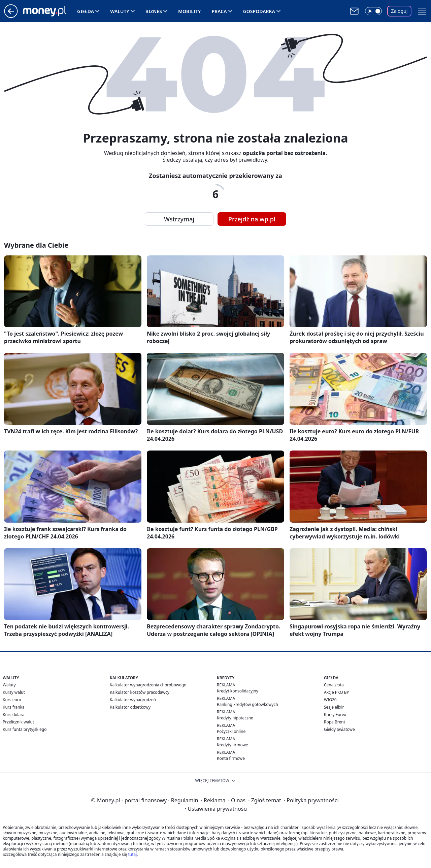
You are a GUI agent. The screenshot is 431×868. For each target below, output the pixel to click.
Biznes (154, 11)
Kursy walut (14, 692)
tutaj (132, 854)
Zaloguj (400, 11)
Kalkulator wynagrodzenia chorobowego (148, 685)
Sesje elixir (334, 707)
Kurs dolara (14, 715)
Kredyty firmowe (233, 745)
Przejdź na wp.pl (252, 219)
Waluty (120, 11)
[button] (422, 11)
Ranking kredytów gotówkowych (247, 704)
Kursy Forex (335, 715)
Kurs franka (14, 707)
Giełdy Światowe (339, 729)
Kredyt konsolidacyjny (238, 691)
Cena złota (334, 685)
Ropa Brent (335, 722)
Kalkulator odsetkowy (130, 707)
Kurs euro (12, 700)
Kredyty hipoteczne (235, 718)
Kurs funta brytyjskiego (25, 729)
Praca (219, 11)
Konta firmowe (231, 758)
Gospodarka (259, 11)
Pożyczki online (231, 731)
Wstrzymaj (179, 219)
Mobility (190, 11)
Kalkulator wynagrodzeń (133, 700)
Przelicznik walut (18, 722)
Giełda (86, 11)
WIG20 (330, 700)
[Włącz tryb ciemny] (373, 11)
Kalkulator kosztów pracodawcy (140, 692)
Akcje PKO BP (337, 692)
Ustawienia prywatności (216, 809)
